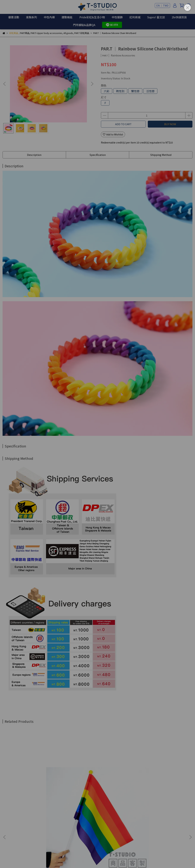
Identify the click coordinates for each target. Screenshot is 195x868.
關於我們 (7, 834)
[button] (92, 84)
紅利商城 (135, 17)
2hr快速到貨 (179, 17)
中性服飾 (117, 17)
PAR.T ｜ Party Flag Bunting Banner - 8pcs (165, 782)
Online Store (84, 834)
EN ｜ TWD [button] (162, 5)
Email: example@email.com (19, 822)
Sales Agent (46, 834)
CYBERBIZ (84, 859)
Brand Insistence (26, 834)
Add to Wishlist (113, 134)
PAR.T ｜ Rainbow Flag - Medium (117, 782)
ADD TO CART (123, 124)
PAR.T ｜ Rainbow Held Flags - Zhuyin (74, 782)
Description (34, 155)
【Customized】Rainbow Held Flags (25, 782)
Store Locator (65, 834)
